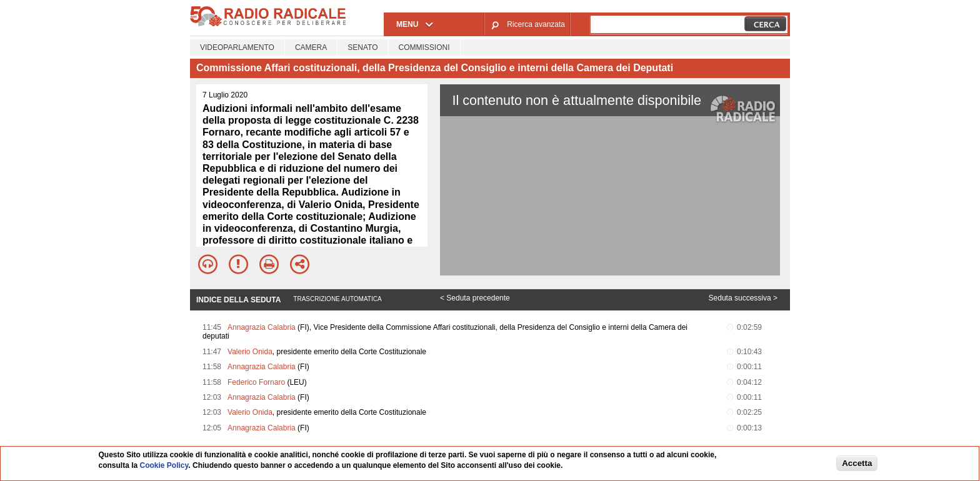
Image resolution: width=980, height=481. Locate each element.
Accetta (857, 463)
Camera (311, 47)
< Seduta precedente (475, 298)
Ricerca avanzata (536, 24)
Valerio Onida (250, 352)
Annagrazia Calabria (262, 327)
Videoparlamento (237, 47)
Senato (362, 47)
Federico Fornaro (256, 382)
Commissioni (424, 47)
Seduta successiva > (743, 298)
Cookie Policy (164, 465)
